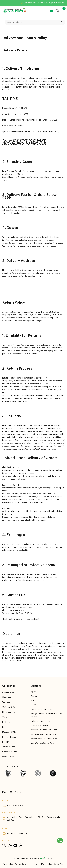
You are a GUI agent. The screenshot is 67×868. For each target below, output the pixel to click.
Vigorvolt (35, 692)
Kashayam (7, 722)
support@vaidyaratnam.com (17, 833)
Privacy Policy (8, 864)
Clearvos (35, 705)
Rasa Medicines (9, 737)
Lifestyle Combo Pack (40, 726)
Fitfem (33, 701)
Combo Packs (8, 757)
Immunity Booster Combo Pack (44, 730)
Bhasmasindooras (10, 712)
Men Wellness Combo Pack (42, 743)
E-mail (5, 828)
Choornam (7, 697)
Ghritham (6, 717)
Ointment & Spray (10, 707)
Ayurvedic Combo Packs (41, 709)
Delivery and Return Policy (42, 864)
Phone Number (8, 801)
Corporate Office (9, 813)
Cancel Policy (59, 864)
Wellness (6, 702)
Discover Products (10, 752)
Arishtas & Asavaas (10, 692)
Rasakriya (6, 742)
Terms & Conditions (23, 864)
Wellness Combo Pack (40, 721)
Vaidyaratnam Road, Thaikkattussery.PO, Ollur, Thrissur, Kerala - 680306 (32, 819)
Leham (5, 727)
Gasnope (35, 696)
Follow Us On (7, 840)
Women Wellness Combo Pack (44, 739)
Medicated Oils (9, 732)
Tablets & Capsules (10, 747)
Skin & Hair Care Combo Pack (43, 734)
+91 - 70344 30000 (13, 806)
